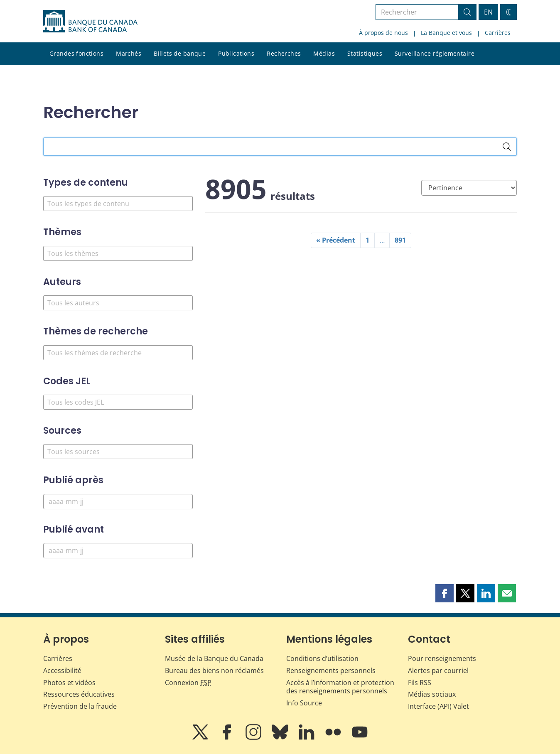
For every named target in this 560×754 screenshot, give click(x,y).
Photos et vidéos (69, 683)
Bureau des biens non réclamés (214, 670)
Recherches (284, 53)
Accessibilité (62, 670)
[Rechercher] (507, 147)
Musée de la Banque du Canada (214, 658)
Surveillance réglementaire (435, 53)
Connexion (188, 683)
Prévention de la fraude (80, 706)
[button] (445, 593)
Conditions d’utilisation (322, 658)
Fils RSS (420, 683)
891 (400, 240)
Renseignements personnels (331, 670)
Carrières (498, 33)
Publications (236, 53)
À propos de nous (383, 33)
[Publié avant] (118, 551)
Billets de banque (180, 53)
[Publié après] (118, 502)
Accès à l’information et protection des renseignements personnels (340, 687)
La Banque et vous (446, 33)
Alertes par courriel (438, 670)
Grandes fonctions (76, 53)
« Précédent (336, 240)
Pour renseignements (442, 658)
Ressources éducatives (79, 694)
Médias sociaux (432, 694)
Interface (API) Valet (438, 706)
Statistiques (365, 53)
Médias (324, 53)
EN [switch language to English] (488, 12)
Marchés (129, 53)
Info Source (304, 703)
